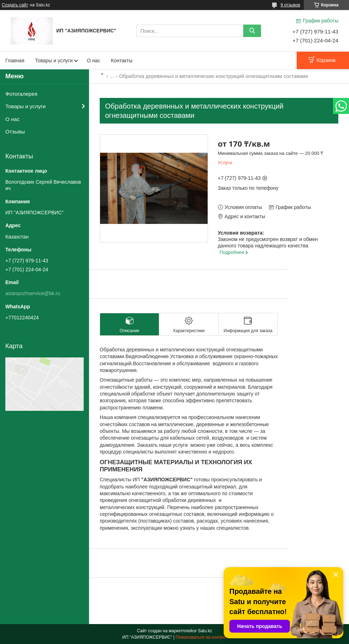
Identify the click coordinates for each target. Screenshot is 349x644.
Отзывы (15, 132)
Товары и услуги (54, 61)
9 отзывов (290, 5)
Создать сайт (15, 5)
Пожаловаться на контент (201, 637)
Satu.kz (205, 631)
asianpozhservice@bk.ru (33, 293)
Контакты (121, 61)
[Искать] (252, 31)
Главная (15, 61)
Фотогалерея (21, 94)
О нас (93, 61)
